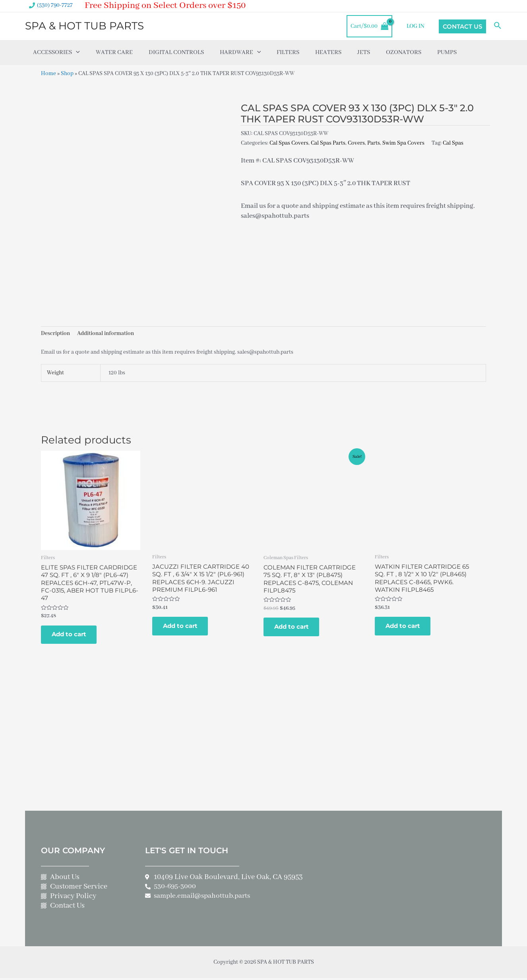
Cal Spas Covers (289, 143)
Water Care (114, 52)
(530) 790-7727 (55, 5)
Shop (67, 74)
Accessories (56, 52)
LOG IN (416, 26)
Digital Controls (176, 52)
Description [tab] (55, 334)
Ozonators (404, 52)
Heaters (328, 52)
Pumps (447, 52)
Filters (288, 52)
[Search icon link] (498, 26)
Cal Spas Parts (328, 143)
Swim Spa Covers (403, 143)
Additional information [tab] (106, 334)
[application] (76, 52)
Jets (364, 52)
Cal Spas (453, 143)
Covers (356, 143)
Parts (374, 143)
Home (48, 74)
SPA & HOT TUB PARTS (84, 26)
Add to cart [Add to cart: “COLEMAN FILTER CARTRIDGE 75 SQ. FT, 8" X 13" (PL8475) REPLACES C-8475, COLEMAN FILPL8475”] (293, 628)
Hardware (240, 52)
